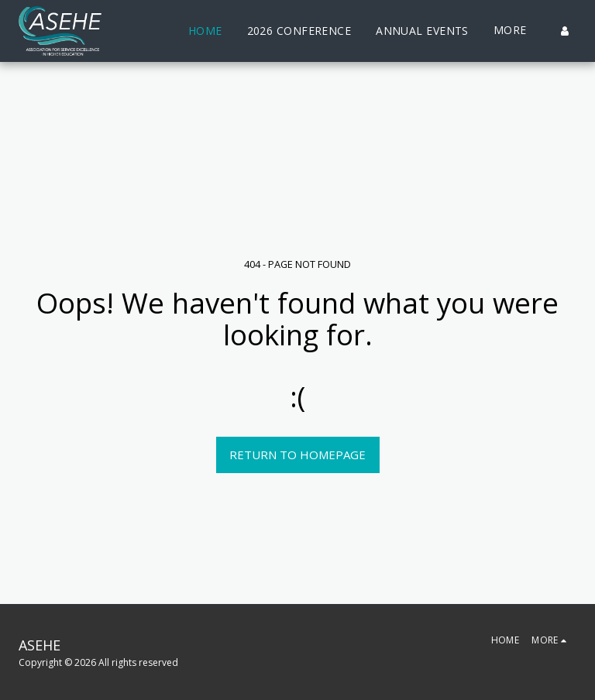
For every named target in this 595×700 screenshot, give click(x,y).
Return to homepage (297, 455)
